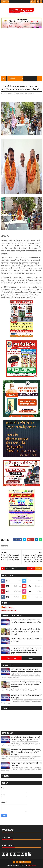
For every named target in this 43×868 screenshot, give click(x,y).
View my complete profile (8, 610)
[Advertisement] (21, 53)
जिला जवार (31, 93)
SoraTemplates (15, 865)
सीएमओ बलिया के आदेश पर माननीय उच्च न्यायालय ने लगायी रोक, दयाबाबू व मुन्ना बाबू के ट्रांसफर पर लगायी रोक (26, 621)
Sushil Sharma (32, 865)
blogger (38, 568)
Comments (32, 658)
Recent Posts (11, 658)
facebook (31, 568)
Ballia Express (8, 607)
